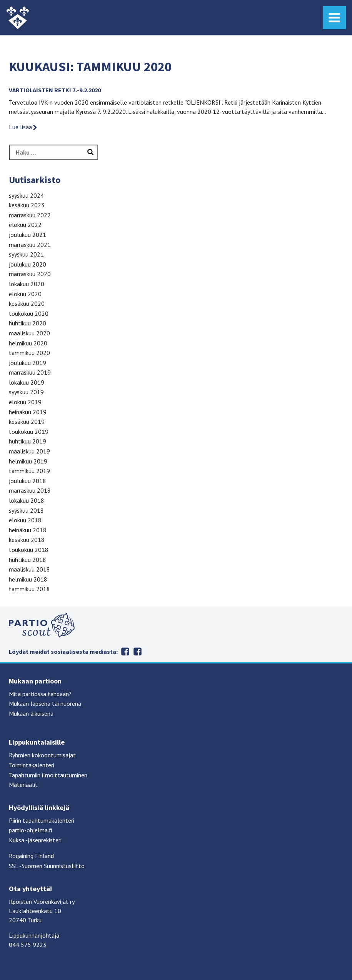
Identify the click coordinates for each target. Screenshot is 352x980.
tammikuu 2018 (29, 589)
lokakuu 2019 (27, 382)
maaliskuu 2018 (29, 569)
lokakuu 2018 (27, 500)
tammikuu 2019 (29, 471)
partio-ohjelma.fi (31, 830)
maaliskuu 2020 (29, 333)
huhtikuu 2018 (28, 560)
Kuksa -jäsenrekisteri (35, 840)
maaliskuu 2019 (29, 451)
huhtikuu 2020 (28, 323)
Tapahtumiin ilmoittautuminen (48, 775)
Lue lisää (23, 127)
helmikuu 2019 (28, 461)
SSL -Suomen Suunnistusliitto (47, 866)
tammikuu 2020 (29, 353)
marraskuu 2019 (30, 372)
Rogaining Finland (31, 856)
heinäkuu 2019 (28, 412)
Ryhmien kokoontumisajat (42, 755)
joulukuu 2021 (28, 235)
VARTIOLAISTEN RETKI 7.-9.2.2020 (55, 90)
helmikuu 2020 (28, 343)
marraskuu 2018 (30, 490)
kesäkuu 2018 (27, 540)
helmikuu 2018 (28, 579)
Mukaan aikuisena (31, 713)
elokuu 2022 (25, 225)
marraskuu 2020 (30, 274)
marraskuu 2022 (30, 215)
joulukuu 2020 (28, 264)
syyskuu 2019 (26, 392)
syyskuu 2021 (26, 254)
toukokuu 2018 (29, 550)
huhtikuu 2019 (28, 441)
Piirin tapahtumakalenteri (42, 820)
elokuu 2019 (25, 402)
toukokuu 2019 (29, 432)
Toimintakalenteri (32, 765)
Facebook (125, 652)
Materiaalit (23, 785)
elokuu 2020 (25, 294)
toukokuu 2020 (29, 313)
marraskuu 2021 (30, 245)
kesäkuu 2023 (27, 205)
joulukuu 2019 (28, 363)
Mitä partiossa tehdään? (40, 694)
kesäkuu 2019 (27, 422)
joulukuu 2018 (28, 481)
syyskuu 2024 (26, 195)
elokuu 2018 (25, 520)
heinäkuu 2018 (28, 530)
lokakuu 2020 (27, 284)
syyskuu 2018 (26, 510)
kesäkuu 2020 (27, 303)
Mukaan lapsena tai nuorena (45, 703)
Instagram (138, 652)
